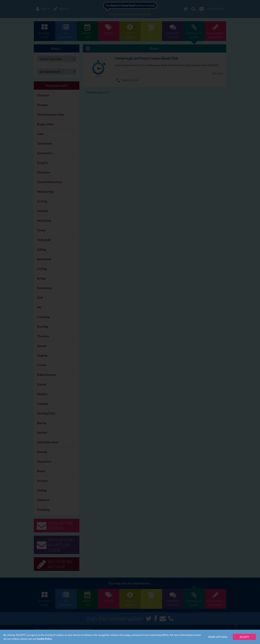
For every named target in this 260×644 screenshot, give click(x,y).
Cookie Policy (44, 639)
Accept (244, 637)
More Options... (218, 637)
